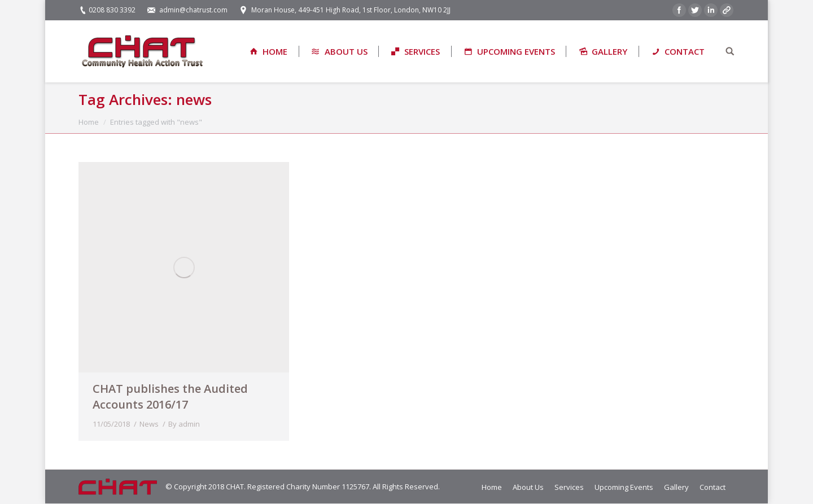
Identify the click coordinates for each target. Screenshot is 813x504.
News (149, 424)
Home (89, 122)
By (184, 424)
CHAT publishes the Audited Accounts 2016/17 (170, 396)
